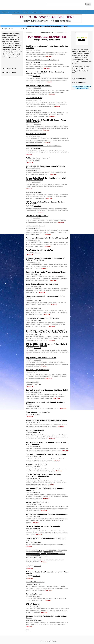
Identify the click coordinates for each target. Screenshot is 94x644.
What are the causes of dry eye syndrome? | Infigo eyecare (45, 297)
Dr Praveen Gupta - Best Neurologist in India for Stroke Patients (47, 573)
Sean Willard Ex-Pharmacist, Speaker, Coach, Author (46, 420)
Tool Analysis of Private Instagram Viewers (42, 318)
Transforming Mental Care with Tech (40, 250)
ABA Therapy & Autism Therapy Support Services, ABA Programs (45, 203)
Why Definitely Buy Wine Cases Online (41, 358)
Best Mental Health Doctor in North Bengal (42, 60)
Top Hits (26, 12)
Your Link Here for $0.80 (10, 68)
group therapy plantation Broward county (42, 284)
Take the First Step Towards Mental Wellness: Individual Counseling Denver (43, 476)
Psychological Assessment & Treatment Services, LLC (47, 238)
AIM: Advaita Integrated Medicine (39, 86)
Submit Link (5, 12)
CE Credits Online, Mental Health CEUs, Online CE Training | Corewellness (45, 259)
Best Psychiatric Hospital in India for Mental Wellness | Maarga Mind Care (47, 443)
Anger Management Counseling (38, 412)
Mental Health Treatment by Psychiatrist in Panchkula (47, 514)
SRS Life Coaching (33, 604)
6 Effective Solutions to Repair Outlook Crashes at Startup (45, 403)
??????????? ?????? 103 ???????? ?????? (44, 146)
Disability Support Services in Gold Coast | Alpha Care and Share (47, 47)
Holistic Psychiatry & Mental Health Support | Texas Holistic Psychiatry (46, 121)
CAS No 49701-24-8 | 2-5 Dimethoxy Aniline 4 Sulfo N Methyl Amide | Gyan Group (46, 345)
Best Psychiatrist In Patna (36, 134)
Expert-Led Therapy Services (37, 216)
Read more (48, 56)
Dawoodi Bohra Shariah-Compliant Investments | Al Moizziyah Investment (46, 179)
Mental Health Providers (35, 582)
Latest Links (16, 12)
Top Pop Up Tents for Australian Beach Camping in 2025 (46, 539)
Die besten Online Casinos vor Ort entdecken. (44, 526)
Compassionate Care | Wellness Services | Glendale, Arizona (46, 617)
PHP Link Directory (51, 641)
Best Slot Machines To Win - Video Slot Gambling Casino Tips (45, 489)
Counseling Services (34, 594)
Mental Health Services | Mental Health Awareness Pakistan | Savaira (45, 167)
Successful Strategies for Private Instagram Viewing (46, 272)
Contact (34, 12)
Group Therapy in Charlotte (36, 465)
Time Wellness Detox (34, 98)
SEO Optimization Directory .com (11, 29)
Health (23, 29)
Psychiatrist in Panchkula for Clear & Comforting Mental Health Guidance (45, 73)
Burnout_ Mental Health (35, 430)
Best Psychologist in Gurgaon (37, 370)
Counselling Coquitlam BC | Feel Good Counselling (46, 454)
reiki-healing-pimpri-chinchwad (38, 502)
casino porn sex (32, 382)
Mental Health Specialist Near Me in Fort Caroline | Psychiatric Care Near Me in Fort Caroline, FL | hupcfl (47, 331)
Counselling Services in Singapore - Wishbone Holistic (47, 390)
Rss (42, 12)
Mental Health (30, 29)
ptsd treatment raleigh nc (36, 226)
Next (28, 630)
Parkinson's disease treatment (38, 158)
